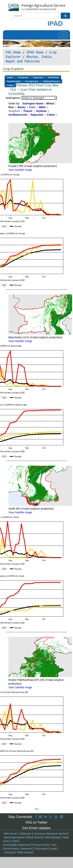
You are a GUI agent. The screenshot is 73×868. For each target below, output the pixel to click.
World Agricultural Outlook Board (23, 837)
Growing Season (32, 81)
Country (10, 85)
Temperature (38, 77)
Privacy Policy (41, 845)
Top (37, 809)
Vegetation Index (14, 81)
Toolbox (10, 77)
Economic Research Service (51, 834)
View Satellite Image (20, 170)
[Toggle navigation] (63, 35)
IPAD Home (35, 52)
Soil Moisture (53, 77)
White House (24, 852)
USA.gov (9, 852)
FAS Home (13, 52)
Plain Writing (52, 837)
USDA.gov (25, 834)
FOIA (15, 841)
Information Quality (46, 849)
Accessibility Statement (16, 845)
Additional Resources (51, 81)
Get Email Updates (36, 828)
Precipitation (23, 77)
